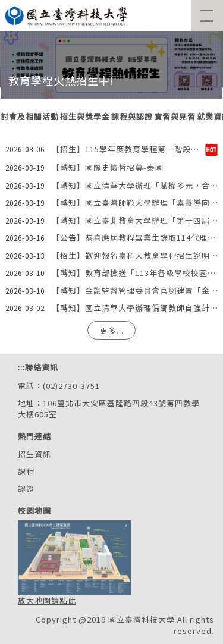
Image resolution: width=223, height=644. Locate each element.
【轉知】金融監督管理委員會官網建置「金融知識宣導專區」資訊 (135, 290)
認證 (26, 489)
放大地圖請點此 (47, 600)
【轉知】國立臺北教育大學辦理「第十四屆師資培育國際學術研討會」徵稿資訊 (135, 220)
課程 (26, 471)
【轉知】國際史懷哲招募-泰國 (108, 167)
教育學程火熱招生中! (61, 80)
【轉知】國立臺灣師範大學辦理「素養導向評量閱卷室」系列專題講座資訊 (135, 202)
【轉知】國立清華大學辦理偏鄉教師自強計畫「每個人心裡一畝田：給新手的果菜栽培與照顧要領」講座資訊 (135, 308)
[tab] (85, 117)
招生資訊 (34, 454)
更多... (112, 330)
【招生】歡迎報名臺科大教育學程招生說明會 (135, 255)
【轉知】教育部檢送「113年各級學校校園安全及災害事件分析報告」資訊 (135, 273)
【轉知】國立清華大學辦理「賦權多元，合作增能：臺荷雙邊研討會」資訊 (135, 185)
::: (21, 367)
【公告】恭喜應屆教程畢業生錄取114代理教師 (135, 238)
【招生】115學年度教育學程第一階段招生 (128, 149)
